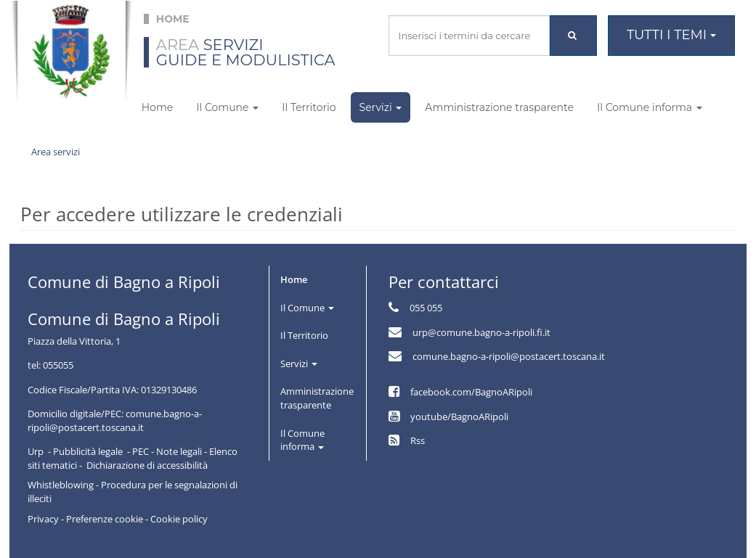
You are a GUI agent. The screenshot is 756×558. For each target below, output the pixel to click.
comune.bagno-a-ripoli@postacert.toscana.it (509, 356)
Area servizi (56, 152)
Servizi (381, 107)
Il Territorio (309, 107)
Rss (418, 440)
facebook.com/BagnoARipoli (471, 392)
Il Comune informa (650, 107)
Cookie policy (179, 519)
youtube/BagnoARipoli (459, 417)
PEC (141, 451)
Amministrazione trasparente (499, 107)
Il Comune (227, 107)
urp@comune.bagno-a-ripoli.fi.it (481, 332)
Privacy (43, 519)
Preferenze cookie (105, 519)
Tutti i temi (671, 35)
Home (157, 107)
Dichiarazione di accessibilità (147, 465)
